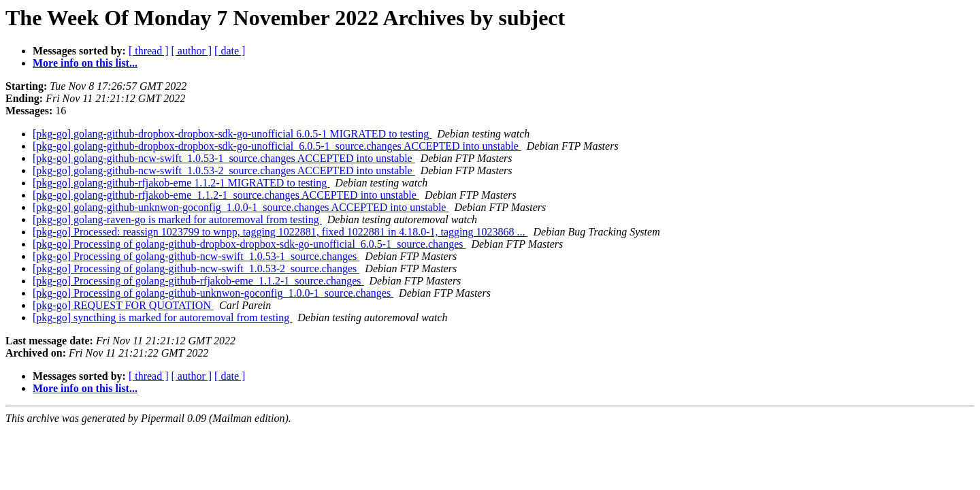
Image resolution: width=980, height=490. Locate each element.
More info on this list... (85, 63)
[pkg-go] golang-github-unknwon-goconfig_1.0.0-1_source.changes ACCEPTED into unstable (241, 207)
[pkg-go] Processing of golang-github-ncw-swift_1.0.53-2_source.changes (196, 268)
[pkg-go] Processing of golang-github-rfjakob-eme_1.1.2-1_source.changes (198, 281)
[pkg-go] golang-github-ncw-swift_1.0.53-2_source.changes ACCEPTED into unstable (224, 170)
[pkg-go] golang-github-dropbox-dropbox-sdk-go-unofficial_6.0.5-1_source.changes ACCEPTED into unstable (277, 146)
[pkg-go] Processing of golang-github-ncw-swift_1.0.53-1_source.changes (196, 256)
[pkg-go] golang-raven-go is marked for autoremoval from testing (177, 219)
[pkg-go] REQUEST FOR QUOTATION (123, 305)
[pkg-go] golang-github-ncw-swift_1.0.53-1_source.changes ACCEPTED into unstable (224, 158)
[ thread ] (149, 51)
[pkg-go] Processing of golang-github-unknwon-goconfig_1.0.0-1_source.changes (213, 293)
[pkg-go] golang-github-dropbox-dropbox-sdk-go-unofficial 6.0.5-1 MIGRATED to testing (232, 134)
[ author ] (192, 51)
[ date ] (230, 51)
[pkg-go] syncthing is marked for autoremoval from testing (162, 317)
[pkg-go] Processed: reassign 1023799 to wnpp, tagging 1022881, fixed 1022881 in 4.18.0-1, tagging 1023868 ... (280, 232)
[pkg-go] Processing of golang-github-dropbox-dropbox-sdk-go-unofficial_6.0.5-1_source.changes (249, 244)
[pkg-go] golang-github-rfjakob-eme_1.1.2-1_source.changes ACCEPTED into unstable (226, 195)
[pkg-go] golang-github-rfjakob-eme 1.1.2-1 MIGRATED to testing (181, 183)
